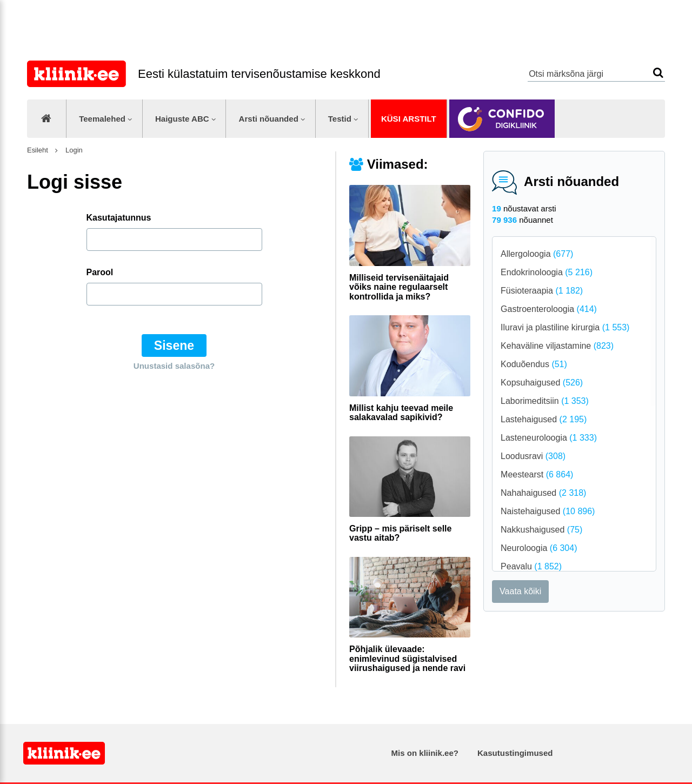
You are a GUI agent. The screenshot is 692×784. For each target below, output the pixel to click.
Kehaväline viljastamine (557, 346)
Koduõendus (534, 364)
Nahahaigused (543, 493)
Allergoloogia (537, 254)
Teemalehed (102, 119)
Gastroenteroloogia (549, 309)
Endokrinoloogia (547, 272)
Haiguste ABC (182, 119)
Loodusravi (533, 456)
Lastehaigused (544, 419)
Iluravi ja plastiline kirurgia (565, 327)
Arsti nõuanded (269, 119)
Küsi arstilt (409, 119)
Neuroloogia (539, 548)
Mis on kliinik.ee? (425, 753)
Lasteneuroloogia (549, 438)
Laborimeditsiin (545, 401)
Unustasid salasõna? (174, 366)
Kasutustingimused (515, 753)
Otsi (658, 73)
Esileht (38, 150)
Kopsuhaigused (542, 383)
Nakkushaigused (541, 530)
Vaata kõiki (520, 591)
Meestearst (537, 474)
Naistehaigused (548, 511)
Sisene (174, 346)
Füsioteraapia (542, 291)
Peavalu (531, 566)
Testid (340, 119)
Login (73, 150)
